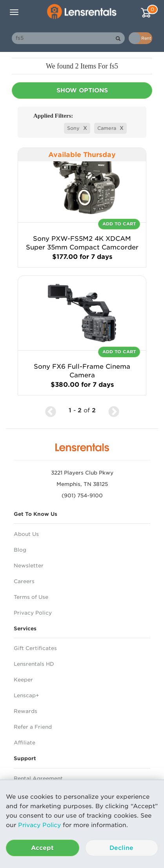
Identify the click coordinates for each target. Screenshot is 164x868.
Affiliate (25, 743)
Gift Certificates (35, 648)
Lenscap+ (26, 695)
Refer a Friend (33, 727)
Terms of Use (31, 597)
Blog (20, 550)
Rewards (26, 711)
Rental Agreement (38, 778)
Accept (42, 848)
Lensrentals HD (34, 664)
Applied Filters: (53, 116)
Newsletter (29, 566)
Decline (121, 848)
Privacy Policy (39, 825)
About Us (26, 534)
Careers (24, 581)
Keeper (23, 680)
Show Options (82, 90)
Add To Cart (119, 224)
